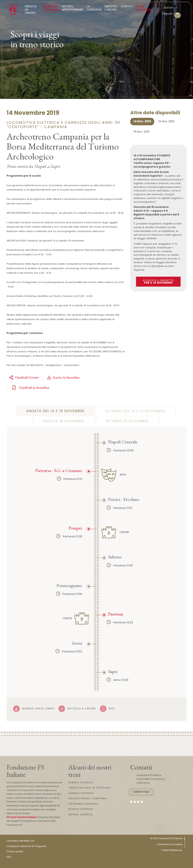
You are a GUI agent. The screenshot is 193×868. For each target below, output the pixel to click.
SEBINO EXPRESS (81, 782)
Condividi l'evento (24, 377)
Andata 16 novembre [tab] (64, 421)
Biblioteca (112, 8)
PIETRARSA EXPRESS (83, 804)
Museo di (51, 8)
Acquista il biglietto (158, 282)
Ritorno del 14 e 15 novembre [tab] (136, 411)
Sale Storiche (145, 8)
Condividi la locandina (30, 388)
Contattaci (141, 792)
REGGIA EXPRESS (81, 809)
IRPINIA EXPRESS (81, 815)
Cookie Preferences (172, 850)
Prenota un (32, 10)
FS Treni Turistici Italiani (21, 817)
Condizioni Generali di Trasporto (26, 846)
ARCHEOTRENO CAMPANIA (88, 798)
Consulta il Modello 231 (20, 841)
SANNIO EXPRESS (81, 793)
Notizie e (74, 8)
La (95, 8)
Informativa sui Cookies (170, 844)
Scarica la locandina (63, 377)
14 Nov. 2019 (142, 121)
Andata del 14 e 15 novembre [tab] (55, 411)
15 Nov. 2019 (166, 121)
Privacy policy (15, 851)
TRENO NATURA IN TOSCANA (90, 788)
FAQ (9, 857)
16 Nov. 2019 (141, 132)
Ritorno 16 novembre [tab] (128, 421)
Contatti (128, 6)
